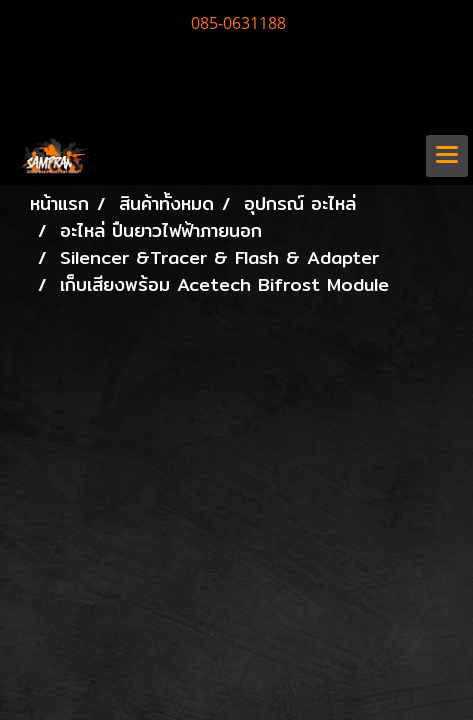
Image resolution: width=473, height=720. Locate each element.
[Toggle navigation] (447, 156)
